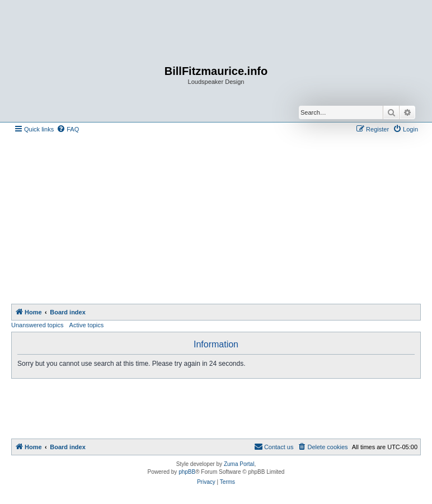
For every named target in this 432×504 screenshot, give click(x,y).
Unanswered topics (37, 325)
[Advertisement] (222, 220)
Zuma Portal (239, 464)
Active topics (87, 325)
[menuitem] (68, 129)
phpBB (187, 472)
